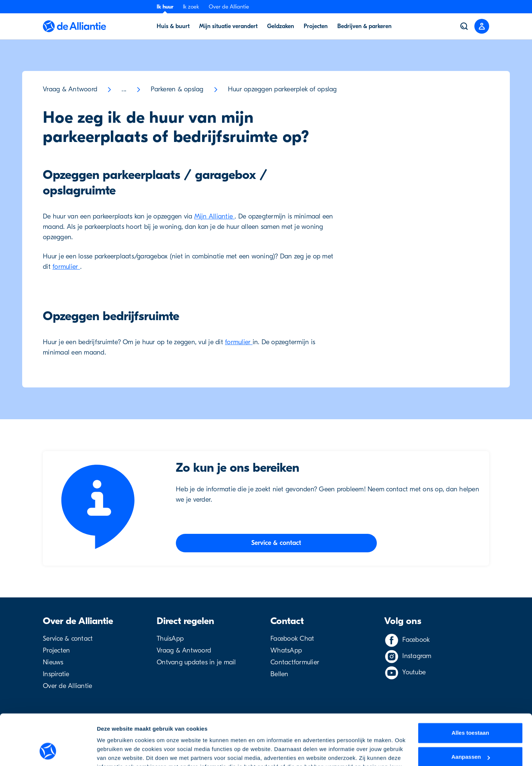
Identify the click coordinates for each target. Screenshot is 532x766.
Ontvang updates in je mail (196, 662)
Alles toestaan (470, 688)
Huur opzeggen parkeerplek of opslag (282, 89)
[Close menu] (482, 26)
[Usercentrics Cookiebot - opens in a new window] (48, 752)
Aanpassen (471, 712)
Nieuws (53, 662)
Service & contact (68, 639)
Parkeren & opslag (177, 89)
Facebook (416, 640)
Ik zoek (191, 7)
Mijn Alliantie (215, 216)
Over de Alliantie (229, 7)
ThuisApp (170, 639)
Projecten (56, 650)
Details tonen (114, 751)
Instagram (417, 656)
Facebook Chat (292, 639)
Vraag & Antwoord (70, 89)
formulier (66, 267)
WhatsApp (286, 650)
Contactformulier (295, 662)
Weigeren (470, 737)
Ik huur (165, 7)
